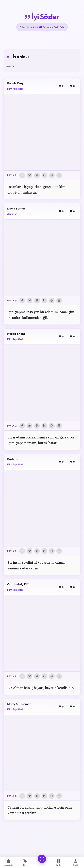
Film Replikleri (15, 89)
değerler (12, 214)
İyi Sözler (42, 17)
